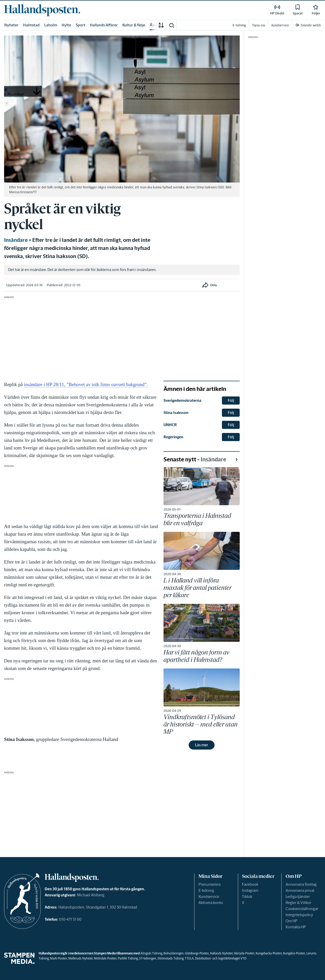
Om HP (291, 921)
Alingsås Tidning (151, 953)
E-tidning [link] (239, 25)
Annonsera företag (301, 884)
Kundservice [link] (280, 25)
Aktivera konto (211, 903)
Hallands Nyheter (221, 953)
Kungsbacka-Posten (269, 953)
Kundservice (209, 896)
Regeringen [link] (173, 437)
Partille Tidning (128, 958)
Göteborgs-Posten (197, 953)
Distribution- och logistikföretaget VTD (221, 958)
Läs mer (202, 745)
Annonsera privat (300, 890)
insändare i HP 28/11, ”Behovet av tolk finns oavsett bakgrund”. (86, 384)
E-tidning (206, 890)
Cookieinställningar (302, 909)
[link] (42, 10)
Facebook (250, 884)
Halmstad (31, 25)
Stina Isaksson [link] (176, 413)
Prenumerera (209, 884)
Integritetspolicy (299, 915)
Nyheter (11, 25)
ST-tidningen (148, 958)
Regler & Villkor (298, 903)
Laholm (51, 25)
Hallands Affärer (104, 25)
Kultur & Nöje (134, 25)
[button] (171, 25)
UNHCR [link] (170, 425)
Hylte (66, 25)
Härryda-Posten (244, 953)
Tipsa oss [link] (259, 25)
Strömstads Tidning (170, 958)
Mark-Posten (59, 958)
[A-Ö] (161, 25)
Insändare (16, 240)
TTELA (189, 958)
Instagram (250, 890)
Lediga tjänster (298, 896)
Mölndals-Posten (105, 958)
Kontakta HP (296, 927)
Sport (80, 25)
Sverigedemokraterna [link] (182, 400)
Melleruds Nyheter (80, 958)
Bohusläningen (174, 953)
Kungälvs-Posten (294, 953)
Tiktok (247, 896)
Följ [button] (231, 400)
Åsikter (156, 25)
